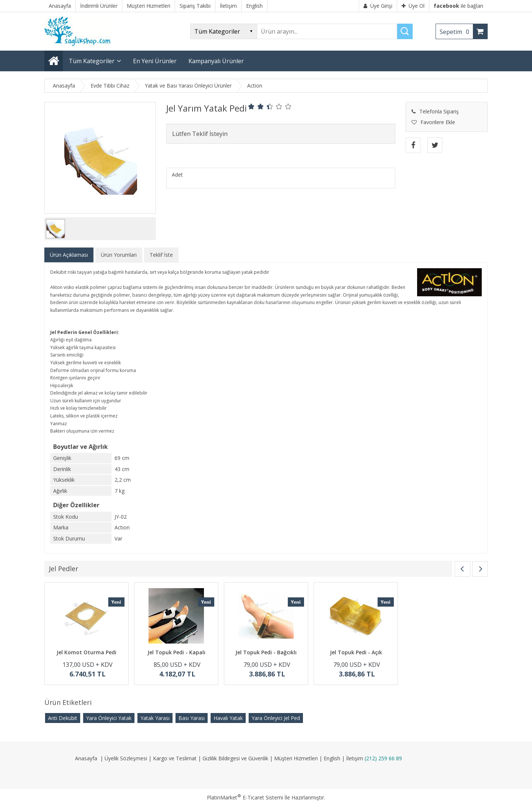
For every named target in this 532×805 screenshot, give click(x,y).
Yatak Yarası (155, 718)
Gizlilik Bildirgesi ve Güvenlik (235, 758)
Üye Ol (413, 6)
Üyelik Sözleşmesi (126, 758)
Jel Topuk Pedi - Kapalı (176, 652)
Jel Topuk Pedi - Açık (356, 652)
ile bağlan (458, 6)
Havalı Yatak (228, 718)
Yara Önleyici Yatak (109, 718)
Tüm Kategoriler (92, 61)
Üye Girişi (378, 6)
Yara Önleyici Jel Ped (276, 718)
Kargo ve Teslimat (175, 758)
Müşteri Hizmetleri (296, 758)
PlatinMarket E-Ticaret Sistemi (245, 797)
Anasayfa (86, 758)
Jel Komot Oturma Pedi (86, 652)
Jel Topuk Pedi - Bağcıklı (266, 652)
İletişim (355, 758)
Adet (177, 175)
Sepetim (456, 32)
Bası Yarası (192, 718)
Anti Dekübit (63, 718)
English (332, 758)
